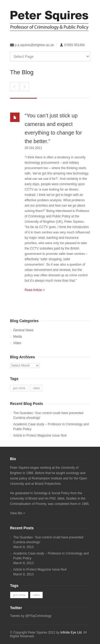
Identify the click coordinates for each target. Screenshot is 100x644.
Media (18, 337)
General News (23, 330)
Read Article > (35, 290)
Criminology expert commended (15, 87)
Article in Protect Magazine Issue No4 (40, 435)
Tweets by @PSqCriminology (31, 616)
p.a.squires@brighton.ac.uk (34, 45)
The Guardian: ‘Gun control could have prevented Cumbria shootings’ (48, 415)
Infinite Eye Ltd (71, 632)
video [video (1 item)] (36, 388)
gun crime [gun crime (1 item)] (19, 388)
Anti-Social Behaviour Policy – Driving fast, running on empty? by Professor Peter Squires (25, 87)
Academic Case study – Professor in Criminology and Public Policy (51, 427)
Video (17, 343)
